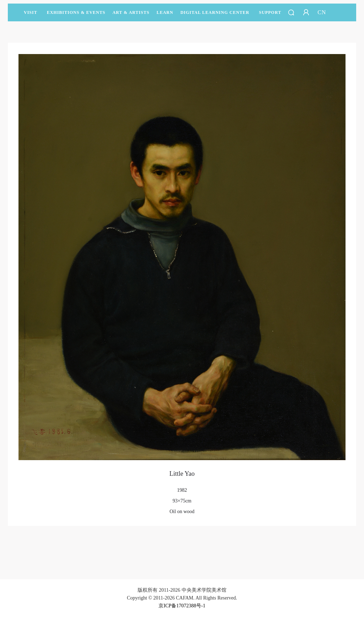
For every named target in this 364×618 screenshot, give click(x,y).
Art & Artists (131, 16)
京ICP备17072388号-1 (182, 606)
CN (322, 12)
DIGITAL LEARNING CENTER (215, 12)
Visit (31, 12)
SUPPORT (270, 16)
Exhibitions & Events (76, 16)
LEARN (165, 16)
